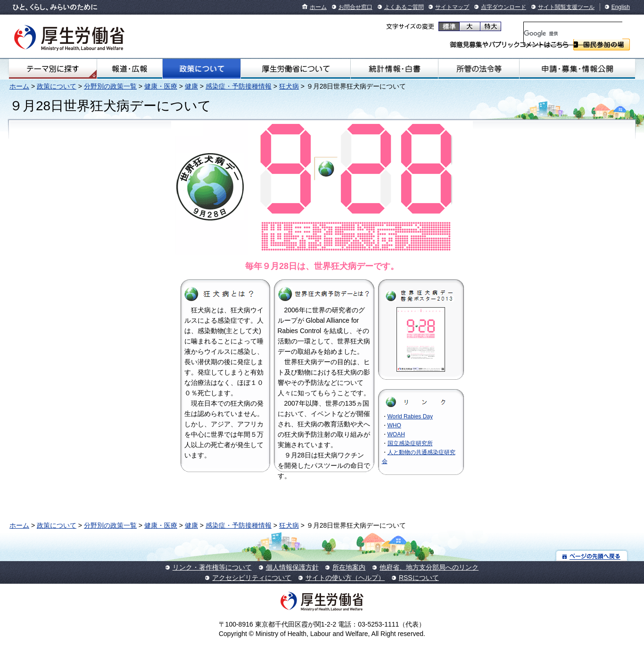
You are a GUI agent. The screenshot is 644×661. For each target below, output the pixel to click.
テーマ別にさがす (53, 69)
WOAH (396, 434)
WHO (394, 425)
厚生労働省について (295, 69)
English (621, 7)
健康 (191, 86)
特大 (491, 26)
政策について (202, 69)
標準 (449, 26)
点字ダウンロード (504, 7)
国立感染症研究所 (410, 443)
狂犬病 (289, 86)
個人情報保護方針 (292, 567)
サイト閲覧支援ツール (566, 7)
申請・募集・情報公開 (577, 69)
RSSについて (419, 578)
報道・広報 (130, 69)
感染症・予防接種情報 (239, 86)
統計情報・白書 (394, 69)
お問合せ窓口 (355, 7)
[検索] (573, 33)
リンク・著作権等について (212, 567)
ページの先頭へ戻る (592, 556)
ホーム (318, 7)
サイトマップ (452, 7)
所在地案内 (349, 567)
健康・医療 (161, 86)
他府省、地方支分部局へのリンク (429, 567)
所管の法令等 (479, 69)
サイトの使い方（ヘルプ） (345, 578)
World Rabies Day (410, 416)
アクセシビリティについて (252, 578)
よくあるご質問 (404, 7)
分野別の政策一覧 (110, 86)
